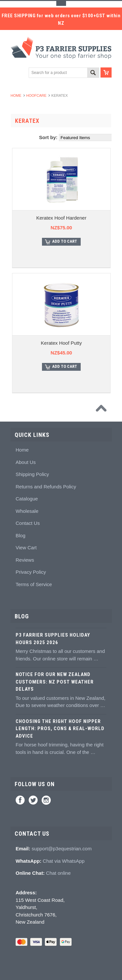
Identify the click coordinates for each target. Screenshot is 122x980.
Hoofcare (36, 95)
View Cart (26, 548)
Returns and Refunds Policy (46, 487)
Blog (20, 535)
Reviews (25, 560)
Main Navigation (16, 73)
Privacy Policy (31, 572)
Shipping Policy (32, 474)
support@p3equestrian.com (62, 849)
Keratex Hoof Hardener (61, 218)
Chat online (58, 873)
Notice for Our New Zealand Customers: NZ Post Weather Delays (55, 682)
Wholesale (27, 511)
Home (16, 95)
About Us (26, 462)
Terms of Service (34, 584)
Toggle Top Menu (61, 3)
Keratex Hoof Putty (61, 343)
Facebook (20, 800)
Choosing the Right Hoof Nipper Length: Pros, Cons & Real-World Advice (60, 729)
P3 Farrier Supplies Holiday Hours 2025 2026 (53, 639)
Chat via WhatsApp (63, 861)
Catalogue (27, 499)
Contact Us (28, 523)
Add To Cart (65, 241)
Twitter (33, 800)
